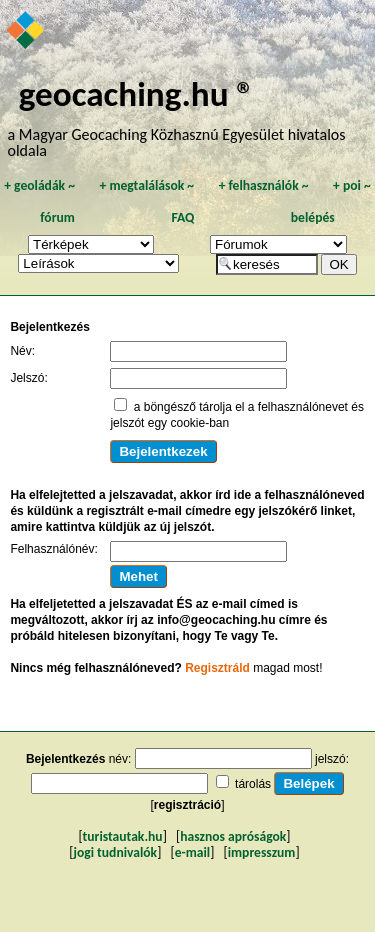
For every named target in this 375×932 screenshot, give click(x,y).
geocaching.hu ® (137, 93)
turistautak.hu (123, 836)
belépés (313, 217)
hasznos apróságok (233, 836)
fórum (57, 217)
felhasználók (264, 185)
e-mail (192, 852)
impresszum (262, 852)
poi (352, 185)
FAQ (182, 217)
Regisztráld (217, 668)
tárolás (253, 784)
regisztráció (187, 805)
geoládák (39, 185)
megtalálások (146, 185)
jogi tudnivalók (115, 852)
